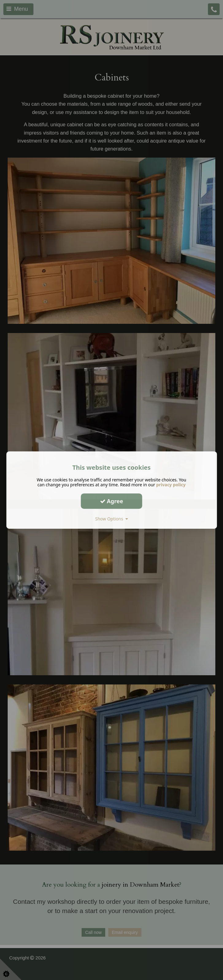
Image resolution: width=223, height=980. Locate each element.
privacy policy (171, 485)
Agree (112, 501)
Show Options (111, 519)
